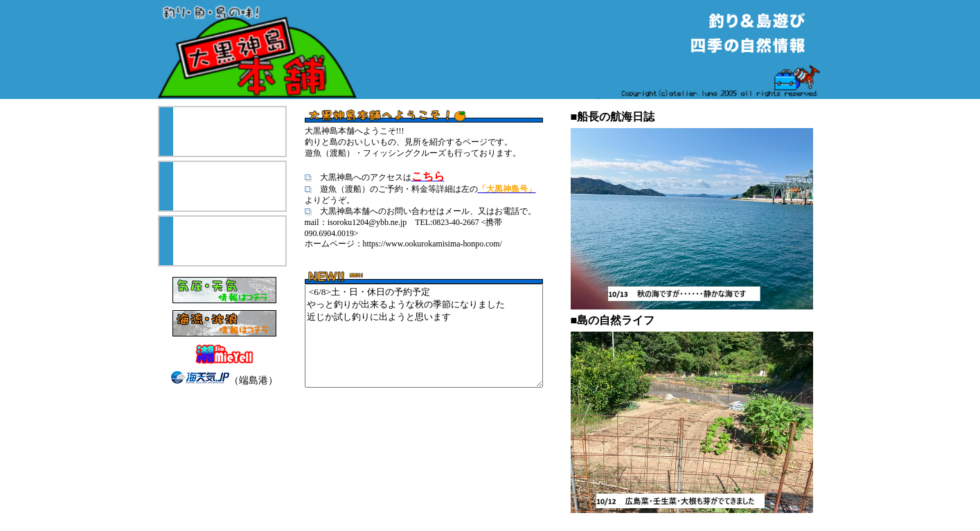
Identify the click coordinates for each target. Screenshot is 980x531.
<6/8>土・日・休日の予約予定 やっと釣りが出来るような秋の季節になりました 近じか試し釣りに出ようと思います (424, 336)
